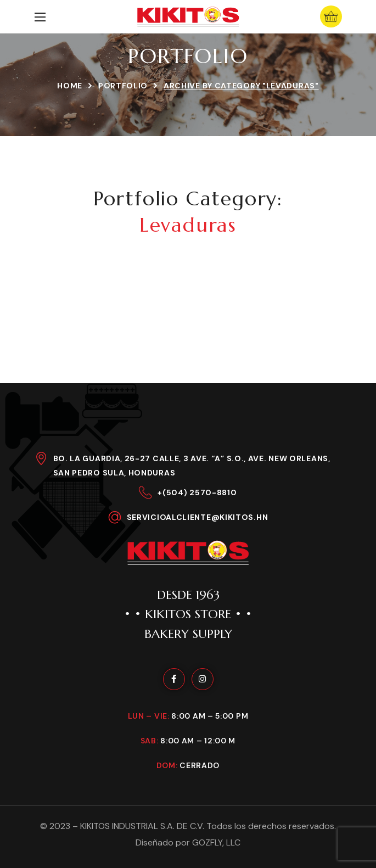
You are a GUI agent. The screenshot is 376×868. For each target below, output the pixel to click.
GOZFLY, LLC (216, 842)
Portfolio (123, 86)
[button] (331, 16)
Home (70, 86)
